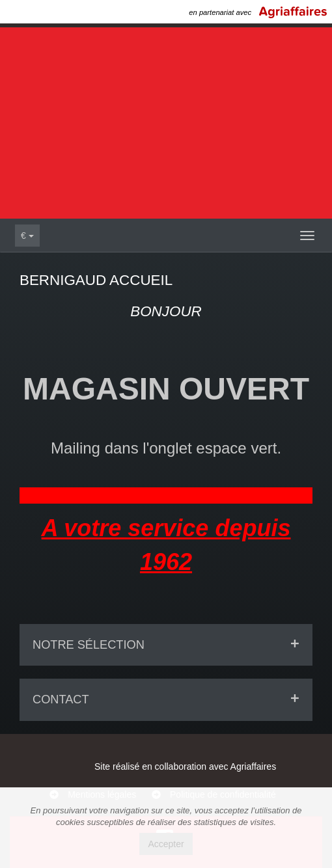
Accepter (166, 844)
